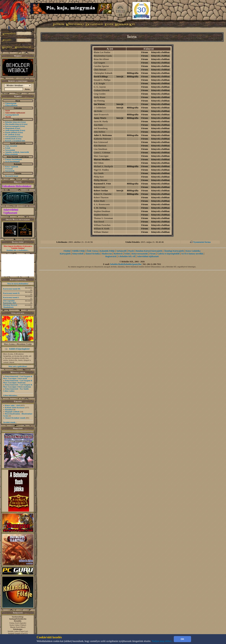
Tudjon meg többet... (163, 641)
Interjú (120, 76)
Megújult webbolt (12, 412)
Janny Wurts (100, 118)
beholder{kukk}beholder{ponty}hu (126, 264)
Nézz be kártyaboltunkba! (18, 284)
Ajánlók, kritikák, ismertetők (17, 152)
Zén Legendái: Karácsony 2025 (10, 302)
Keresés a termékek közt (15, 141)
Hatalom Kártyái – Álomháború (11, 306)
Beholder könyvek (13, 122)
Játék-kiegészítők (12, 130)
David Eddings (101, 76)
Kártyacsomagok (12, 126)
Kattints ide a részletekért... (18, 250)
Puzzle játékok (11, 132)
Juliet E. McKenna (103, 135)
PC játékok (10, 134)
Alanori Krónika (93, 254)
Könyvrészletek (11, 154)
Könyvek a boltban (160, 52)
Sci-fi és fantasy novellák (192, 254)
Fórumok (9, 169)
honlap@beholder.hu (18, 619)
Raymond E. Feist (102, 184)
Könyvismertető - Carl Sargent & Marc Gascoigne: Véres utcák (18, 377)
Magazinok (10, 128)
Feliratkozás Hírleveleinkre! (17, 186)
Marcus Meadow (102, 159)
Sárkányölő (121, 251)
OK (182, 639)
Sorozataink (10, 150)
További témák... (10, 422)
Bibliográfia (133, 73)
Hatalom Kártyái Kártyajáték (149, 251)
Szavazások (10, 171)
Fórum (145, 52)
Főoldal (67, 251)
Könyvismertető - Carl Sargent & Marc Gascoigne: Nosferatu (18, 382)
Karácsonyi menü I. (11, 297)
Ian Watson (99, 104)
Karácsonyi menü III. (12, 289)
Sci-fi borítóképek (12, 161)
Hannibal (9, 410)
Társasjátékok (11, 137)
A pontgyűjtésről (12, 115)
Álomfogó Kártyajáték (174, 251)
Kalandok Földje (107, 251)
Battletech (118, 254)
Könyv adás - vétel (12, 405)
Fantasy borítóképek (14, 159)
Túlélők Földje (78, 251)
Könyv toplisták (12, 167)
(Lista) (23, 122)
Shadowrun (107, 254)
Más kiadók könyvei (13, 124)
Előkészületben (11, 105)
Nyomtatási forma (202, 242)
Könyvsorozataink (140, 254)
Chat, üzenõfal (11, 146)
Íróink (8, 148)
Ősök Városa (92, 251)
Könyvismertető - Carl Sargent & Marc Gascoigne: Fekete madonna (18, 386)
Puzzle (131, 251)
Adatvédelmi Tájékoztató (11, 211)
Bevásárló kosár (12, 176)
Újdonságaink (11, 103)
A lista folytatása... (11, 395)
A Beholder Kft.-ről (127, 256)
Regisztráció (111, 256)
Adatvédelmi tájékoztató (148, 256)
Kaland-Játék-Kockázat (15, 407)
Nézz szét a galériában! (18, 366)
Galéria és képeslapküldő (169, 254)
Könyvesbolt (78, 254)
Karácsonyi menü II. (11, 293)
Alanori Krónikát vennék (15, 418)
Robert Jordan (101, 191)
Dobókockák (10, 139)
